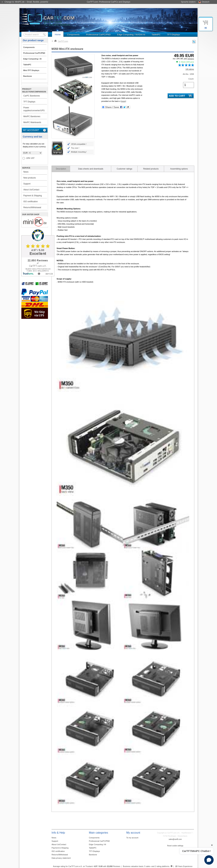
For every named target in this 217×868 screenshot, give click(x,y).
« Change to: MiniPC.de (25, 2)
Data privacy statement (61, 858)
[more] (123, 101)
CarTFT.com (61, 41)
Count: (191, 79)
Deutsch (206, 2)
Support (27, 184)
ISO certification (31, 202)
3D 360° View (57, 148)
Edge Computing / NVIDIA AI (131, 34)
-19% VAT (29, 158)
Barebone (93, 855)
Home (58, 34)
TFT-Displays (174, 34)
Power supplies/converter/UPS (34, 109)
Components (73, 34)
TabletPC (156, 34)
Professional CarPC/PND (98, 34)
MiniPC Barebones (32, 116)
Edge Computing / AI (98, 844)
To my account (132, 838)
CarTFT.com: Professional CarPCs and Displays (108, 2)
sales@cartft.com (175, 839)
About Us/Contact (31, 190)
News (26, 172)
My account (31, 130)
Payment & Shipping (33, 196)
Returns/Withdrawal (32, 207)
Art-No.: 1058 (188, 74)
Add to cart (177, 96)
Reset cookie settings (175, 846)
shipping (191, 59)
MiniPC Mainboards (32, 122)
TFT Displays (29, 102)
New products (30, 178)
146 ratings (190, 69)
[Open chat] (209, 860)
